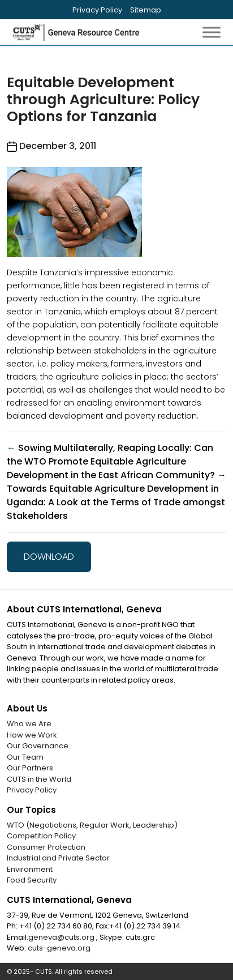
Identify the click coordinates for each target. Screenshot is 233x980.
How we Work (32, 735)
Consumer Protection (46, 847)
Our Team (25, 757)
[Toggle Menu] (212, 32)
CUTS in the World (39, 779)
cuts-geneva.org (59, 948)
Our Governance (38, 746)
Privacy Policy (97, 10)
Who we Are (29, 724)
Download (49, 557)
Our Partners (30, 768)
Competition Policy (41, 836)
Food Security (32, 880)
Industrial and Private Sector (58, 858)
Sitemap (146, 10)
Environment (30, 869)
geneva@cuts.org (62, 937)
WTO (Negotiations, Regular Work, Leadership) (92, 825)
